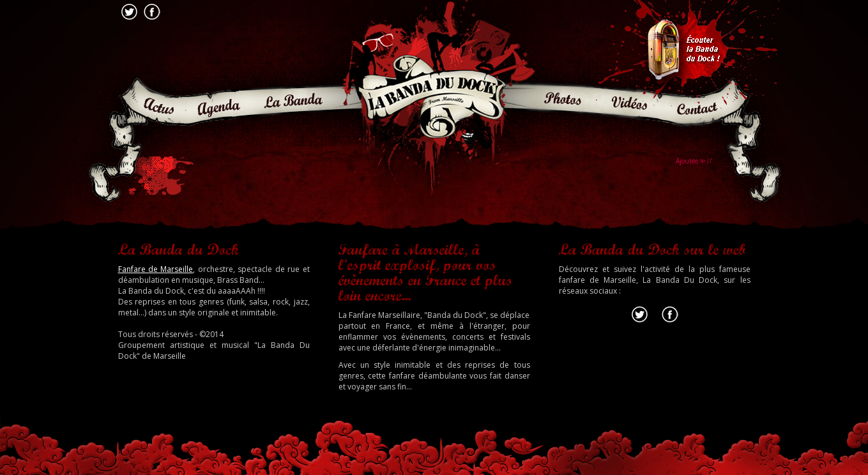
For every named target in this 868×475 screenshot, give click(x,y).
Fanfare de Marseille (156, 269)
